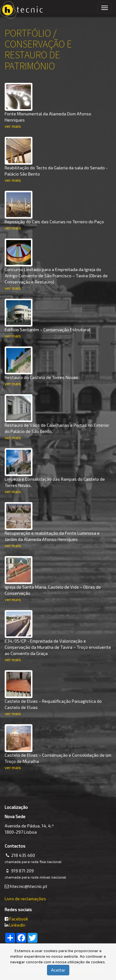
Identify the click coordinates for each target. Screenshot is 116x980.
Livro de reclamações (25, 899)
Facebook (19, 919)
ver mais (13, 126)
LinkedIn (17, 925)
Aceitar (58, 970)
